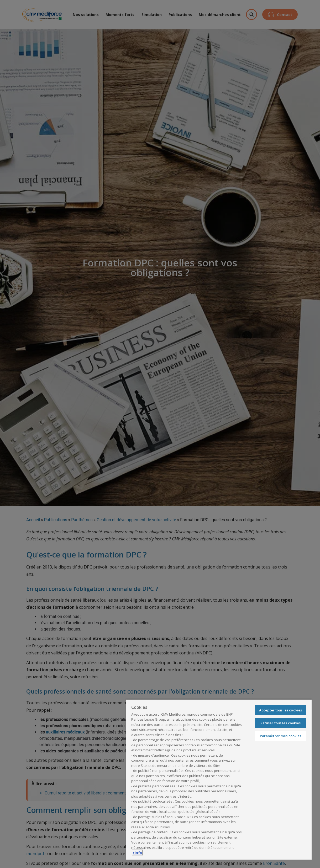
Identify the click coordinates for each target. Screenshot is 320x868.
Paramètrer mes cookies (281, 736)
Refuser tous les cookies (281, 723)
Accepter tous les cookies (280, 710)
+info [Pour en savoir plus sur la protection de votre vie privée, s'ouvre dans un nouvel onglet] (137, 853)
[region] (219, 779)
